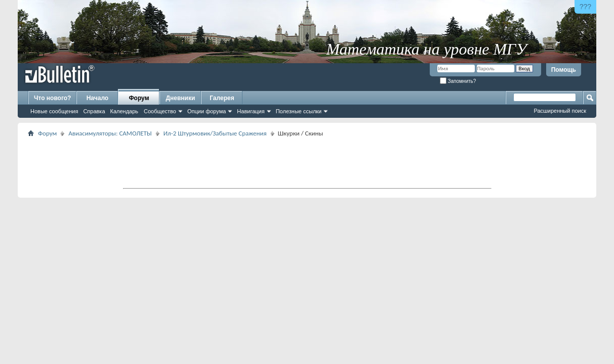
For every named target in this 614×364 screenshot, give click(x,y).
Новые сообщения (54, 111)
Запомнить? (458, 81)
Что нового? (52, 98)
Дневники (181, 98)
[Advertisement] (307, 162)
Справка (94, 111)
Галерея (222, 98)
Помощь (564, 70)
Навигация (251, 111)
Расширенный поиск (560, 111)
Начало (97, 98)
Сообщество (160, 111)
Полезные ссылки (299, 111)
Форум (139, 98)
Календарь (125, 111)
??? (585, 7)
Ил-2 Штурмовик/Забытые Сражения (215, 133)
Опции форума (207, 111)
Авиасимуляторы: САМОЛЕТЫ (110, 133)
